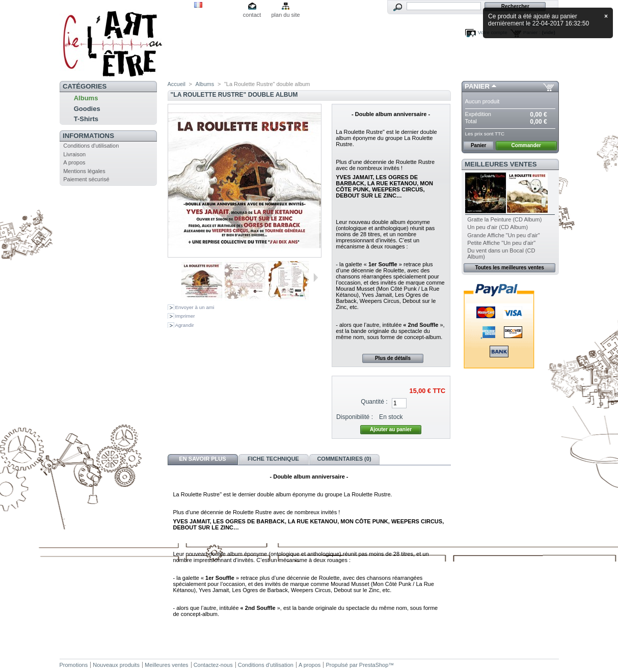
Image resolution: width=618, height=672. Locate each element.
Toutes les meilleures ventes (509, 268)
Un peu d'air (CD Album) (498, 227)
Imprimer (185, 316)
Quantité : (374, 402)
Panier (477, 86)
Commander (526, 145)
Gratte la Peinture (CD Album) (504, 219)
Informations (88, 136)
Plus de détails (393, 358)
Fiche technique (273, 459)
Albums (86, 98)
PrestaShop (374, 665)
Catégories (85, 86)
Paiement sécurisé (86, 179)
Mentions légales (84, 171)
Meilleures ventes (501, 164)
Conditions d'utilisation (91, 146)
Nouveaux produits (116, 665)
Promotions (74, 665)
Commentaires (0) (344, 459)
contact (252, 15)
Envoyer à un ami (195, 307)
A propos (74, 162)
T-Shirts (86, 119)
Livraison (74, 154)
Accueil (177, 84)
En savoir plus (202, 459)
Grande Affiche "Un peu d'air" (503, 235)
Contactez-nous (213, 665)
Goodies (87, 109)
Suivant (316, 277)
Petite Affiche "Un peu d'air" (501, 243)
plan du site (285, 15)
